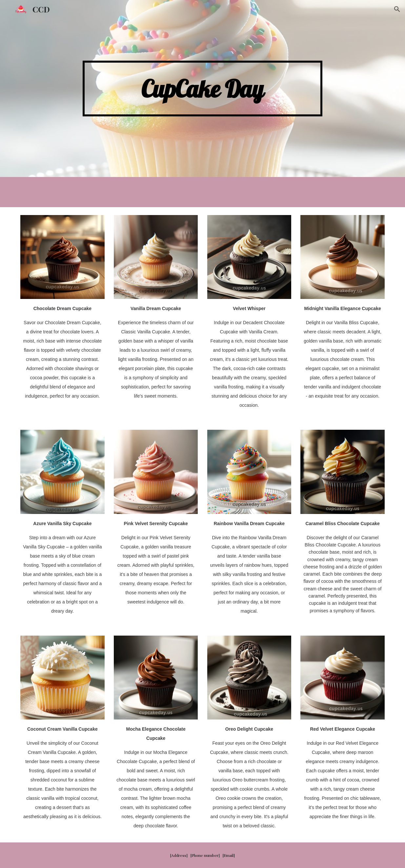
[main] (202, 89)
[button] (397, 9)
